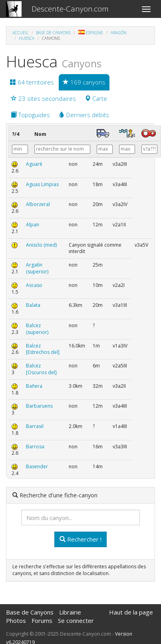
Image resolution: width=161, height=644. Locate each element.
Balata (33, 305)
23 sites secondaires (43, 98)
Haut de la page (131, 612)
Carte (96, 98)
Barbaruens (39, 406)
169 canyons (84, 82)
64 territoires (32, 82)
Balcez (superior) (37, 329)
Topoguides (30, 115)
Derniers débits (84, 115)
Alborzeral (38, 204)
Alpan (33, 225)
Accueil (20, 33)
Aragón (119, 33)
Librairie (70, 612)
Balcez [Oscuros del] (41, 369)
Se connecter (76, 620)
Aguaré (34, 164)
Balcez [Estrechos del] (43, 349)
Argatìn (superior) (37, 268)
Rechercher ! (80, 539)
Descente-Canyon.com (70, 9)
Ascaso (34, 285)
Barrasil (35, 426)
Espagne (91, 33)
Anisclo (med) (41, 245)
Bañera (34, 386)
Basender (37, 466)
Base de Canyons (53, 33)
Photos (16, 620)
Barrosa (35, 447)
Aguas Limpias (42, 184)
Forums (42, 620)
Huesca (27, 38)
